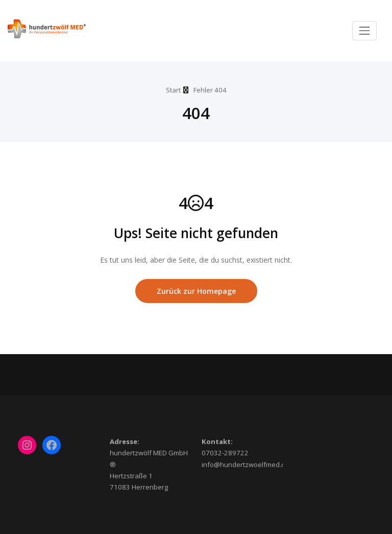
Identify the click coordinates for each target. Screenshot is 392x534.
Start (173, 90)
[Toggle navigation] (364, 31)
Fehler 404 (210, 90)
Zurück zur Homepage (196, 291)
